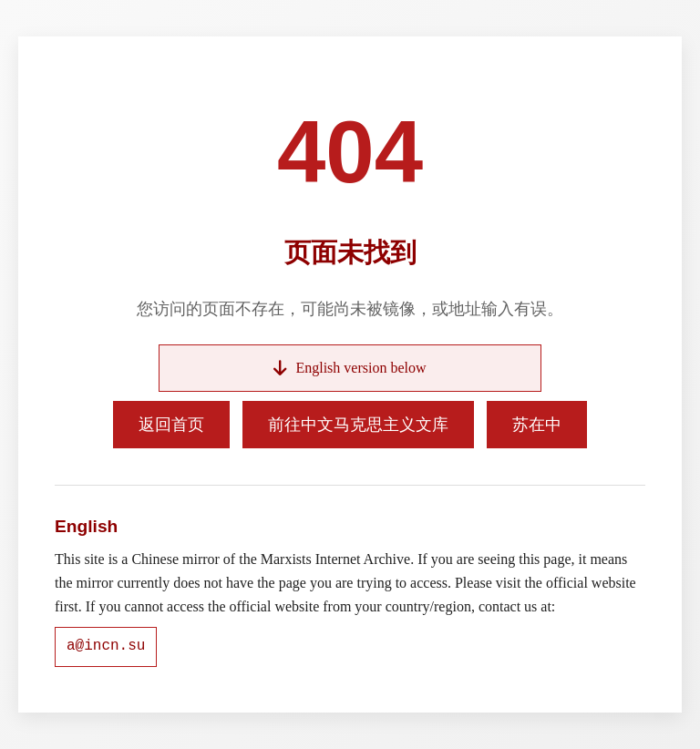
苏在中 (537, 425)
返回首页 (171, 425)
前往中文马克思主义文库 (358, 425)
